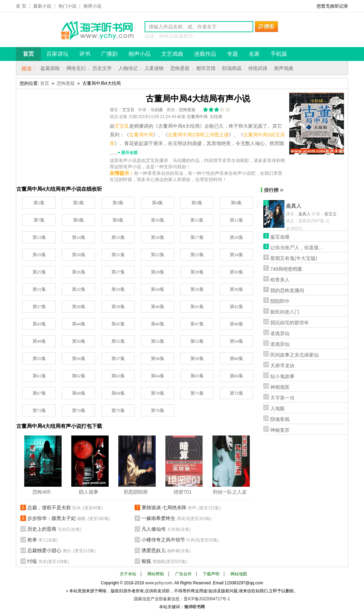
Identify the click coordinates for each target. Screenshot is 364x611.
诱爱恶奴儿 (166, 550)
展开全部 (129, 153)
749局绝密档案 (286, 269)
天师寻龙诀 (282, 366)
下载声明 (211, 574)
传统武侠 (258, 68)
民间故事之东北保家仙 (294, 355)
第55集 (39, 358)
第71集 (197, 393)
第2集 (79, 203)
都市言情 (206, 68)
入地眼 (277, 408)
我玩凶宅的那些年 (290, 323)
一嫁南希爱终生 (176, 518)
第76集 (158, 410)
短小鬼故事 (282, 376)
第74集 (79, 410)
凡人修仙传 (166, 529)
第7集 (39, 220)
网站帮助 (156, 574)
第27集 (118, 272)
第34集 (158, 289)
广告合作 (183, 574)
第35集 (197, 289)
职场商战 (232, 68)
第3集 (118, 203)
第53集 (197, 341)
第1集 (39, 203)
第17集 (197, 237)
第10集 (158, 220)
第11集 (197, 220)
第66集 (236, 376)
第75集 (118, 410)
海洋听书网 (194, 607)
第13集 (39, 237)
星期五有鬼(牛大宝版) (294, 258)
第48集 (236, 324)
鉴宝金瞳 (280, 237)
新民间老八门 (285, 312)
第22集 (158, 255)
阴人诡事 (89, 492)
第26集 (79, 272)
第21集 (118, 255)
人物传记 (128, 68)
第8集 (79, 220)
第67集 (39, 393)
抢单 (43, 540)
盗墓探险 (50, 68)
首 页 (21, 6)
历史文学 (102, 68)
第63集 (118, 376)
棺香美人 (280, 280)
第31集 (39, 289)
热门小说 (67, 6)
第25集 (39, 272)
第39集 (118, 307)
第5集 (197, 203)
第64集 (158, 376)
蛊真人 (294, 206)
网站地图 (239, 574)
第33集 (118, 289)
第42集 (236, 307)
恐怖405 (41, 492)
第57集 (118, 358)
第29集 (197, 272)
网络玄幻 (76, 68)
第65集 (197, 376)
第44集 (79, 324)
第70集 (158, 393)
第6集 (236, 203)
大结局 (216, 117)
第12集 (236, 220)
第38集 (79, 307)
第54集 (236, 341)
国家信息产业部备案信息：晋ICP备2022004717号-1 (182, 599)
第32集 (79, 289)
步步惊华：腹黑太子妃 (69, 518)
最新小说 (42, 6)
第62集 (79, 376)
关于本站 (128, 574)
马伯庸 (157, 110)
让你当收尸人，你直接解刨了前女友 (298, 248)
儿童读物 (154, 68)
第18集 (236, 237)
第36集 (236, 289)
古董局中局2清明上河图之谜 (198, 135)
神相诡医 (280, 387)
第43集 (39, 324)
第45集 (118, 324)
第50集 (79, 341)
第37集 (39, 307)
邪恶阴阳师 (136, 492)
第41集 (197, 307)
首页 (45, 83)
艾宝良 (128, 110)
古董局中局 (197, 117)
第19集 (39, 255)
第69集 (118, 393)
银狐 (164, 561)
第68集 (79, 393)
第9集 (118, 220)
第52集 (158, 341)
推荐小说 (92, 6)
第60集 (236, 358)
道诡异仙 (280, 333)
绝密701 (183, 492)
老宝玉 (330, 214)
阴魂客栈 (280, 419)
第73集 (39, 410)
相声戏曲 (284, 68)
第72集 (236, 393)
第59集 (197, 358)
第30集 (236, 272)
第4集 (158, 203)
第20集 (79, 255)
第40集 (158, 307)
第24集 (236, 255)
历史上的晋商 (54, 529)
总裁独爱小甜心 (61, 550)
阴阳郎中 (280, 301)
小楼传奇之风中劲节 (180, 540)
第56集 (79, 358)
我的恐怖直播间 (287, 290)
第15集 (118, 237)
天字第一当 (282, 398)
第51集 (118, 341)
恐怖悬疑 (180, 68)
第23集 (197, 255)
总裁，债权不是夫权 (65, 507)
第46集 (158, 324)
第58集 (158, 358)
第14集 (79, 237)
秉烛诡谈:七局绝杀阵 (181, 507)
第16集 (158, 237)
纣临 (48, 561)
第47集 (197, 324)
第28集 (158, 272)
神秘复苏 (280, 430)
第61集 (39, 376)
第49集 (39, 341)
